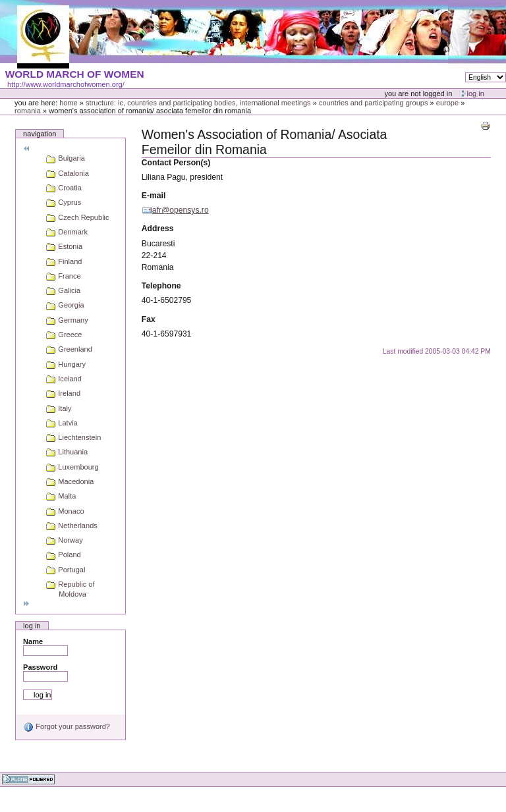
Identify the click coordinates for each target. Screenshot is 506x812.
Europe (447, 103)
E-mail (154, 196)
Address (158, 229)
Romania (28, 111)
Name (33, 641)
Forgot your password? (67, 726)
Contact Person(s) (176, 163)
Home (69, 103)
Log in (476, 94)
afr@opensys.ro (181, 210)
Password (40, 667)
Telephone (161, 286)
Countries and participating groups (374, 103)
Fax (149, 319)
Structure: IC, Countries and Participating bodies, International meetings (198, 103)
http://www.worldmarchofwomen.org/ (66, 84)
